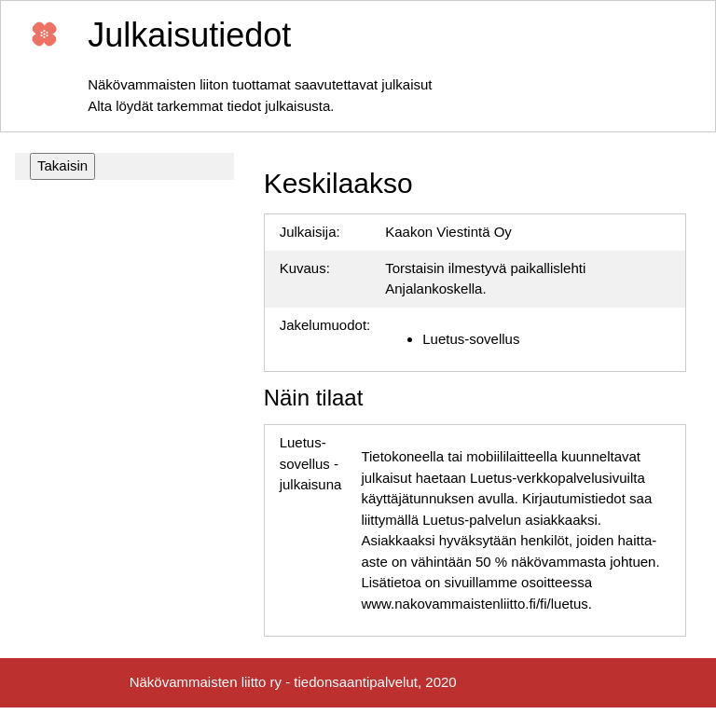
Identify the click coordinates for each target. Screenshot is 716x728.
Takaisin (62, 165)
